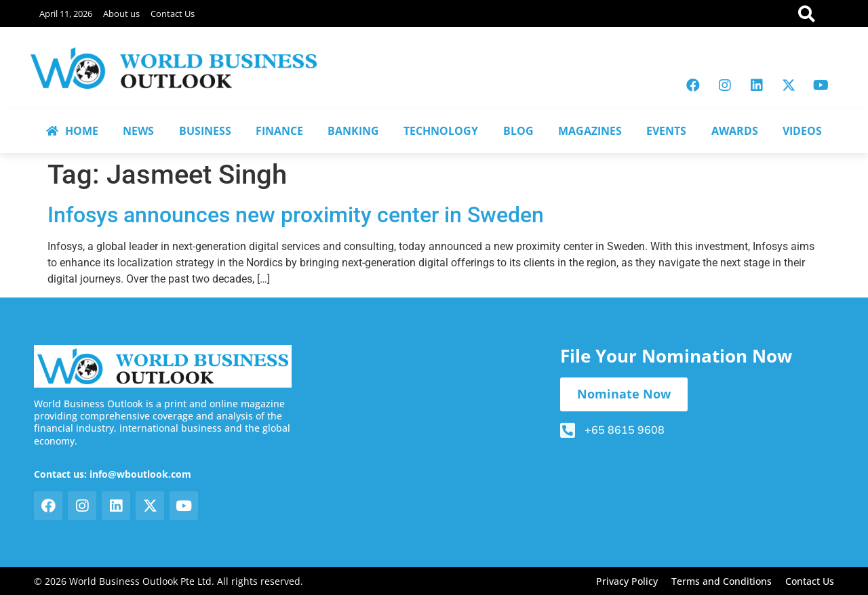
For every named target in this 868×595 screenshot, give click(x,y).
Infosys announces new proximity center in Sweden (296, 215)
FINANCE (279, 131)
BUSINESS (205, 131)
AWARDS (735, 131)
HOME (72, 131)
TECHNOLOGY (441, 131)
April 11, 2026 (66, 14)
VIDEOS (802, 131)
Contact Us (173, 14)
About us (121, 14)
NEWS (138, 131)
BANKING (353, 131)
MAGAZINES (590, 131)
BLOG (518, 131)
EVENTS (666, 131)
